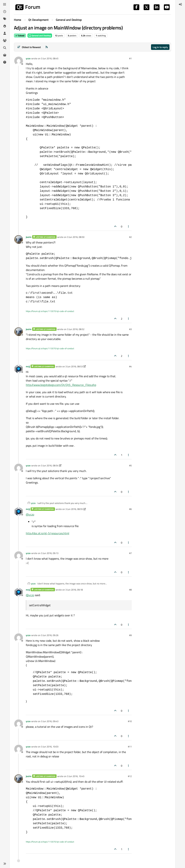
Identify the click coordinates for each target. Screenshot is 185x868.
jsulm (29, 237)
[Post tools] (129, 226)
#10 (130, 721)
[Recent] (5, 12)
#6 (130, 509)
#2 (130, 237)
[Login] (180, 4)
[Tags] (5, 19)
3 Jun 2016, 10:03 (50, 747)
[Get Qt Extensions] (5, 55)
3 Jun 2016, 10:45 (76, 776)
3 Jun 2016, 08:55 (74, 509)
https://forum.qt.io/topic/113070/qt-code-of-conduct (50, 311)
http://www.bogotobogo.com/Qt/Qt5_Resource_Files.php (61, 385)
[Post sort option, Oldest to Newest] (29, 47)
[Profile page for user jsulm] (19, 240)
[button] (5, 864)
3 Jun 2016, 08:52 (76, 329)
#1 (130, 58)
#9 (130, 635)
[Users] (5, 33)
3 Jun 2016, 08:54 (50, 465)
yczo (28, 58)
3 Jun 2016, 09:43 (50, 721)
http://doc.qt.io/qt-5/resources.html (48, 533)
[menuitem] (180, 4)
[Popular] (5, 26)
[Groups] (5, 40)
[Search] (5, 48)
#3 (130, 329)
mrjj (28, 366)
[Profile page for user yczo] (19, 61)
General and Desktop (40, 36)
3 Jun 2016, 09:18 (74, 590)
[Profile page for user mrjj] (19, 369)
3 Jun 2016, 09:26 (50, 635)
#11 (130, 747)
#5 (130, 465)
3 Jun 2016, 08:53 (74, 366)
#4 (130, 366)
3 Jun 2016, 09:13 (50, 553)
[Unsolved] (5, 62)
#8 (130, 590)
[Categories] (5, 4)
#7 (130, 553)
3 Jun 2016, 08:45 (50, 58)
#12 (130, 776)
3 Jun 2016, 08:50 (76, 237)
